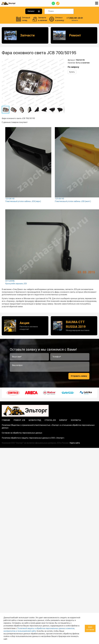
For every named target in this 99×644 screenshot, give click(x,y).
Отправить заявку (79, 376)
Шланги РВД (35, 420)
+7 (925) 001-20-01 (75, 18)
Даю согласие (90, 628)
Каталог (34, 11)
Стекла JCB (50, 420)
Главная (6, 420)
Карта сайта (75, 443)
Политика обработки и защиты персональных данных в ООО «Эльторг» (33, 438)
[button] (62, 61)
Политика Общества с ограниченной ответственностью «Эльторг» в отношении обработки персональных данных (48, 426)
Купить (72, 72)
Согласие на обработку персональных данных (22, 433)
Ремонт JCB (19, 420)
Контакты (76, 420)
